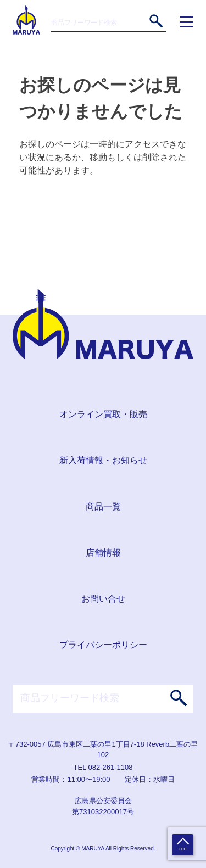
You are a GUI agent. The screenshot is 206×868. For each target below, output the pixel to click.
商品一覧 (103, 506)
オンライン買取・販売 (103, 414)
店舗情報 (103, 553)
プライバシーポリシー (103, 645)
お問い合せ (103, 599)
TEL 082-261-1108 (103, 767)
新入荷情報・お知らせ (103, 460)
